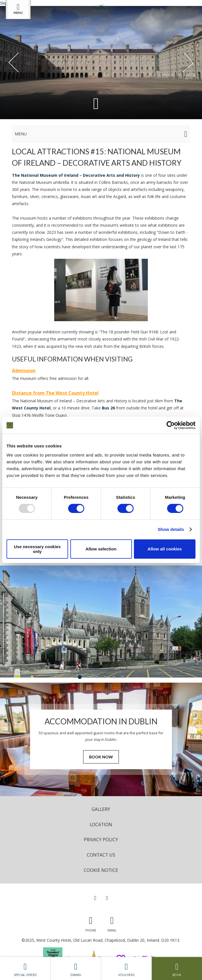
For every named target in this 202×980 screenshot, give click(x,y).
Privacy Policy (101, 840)
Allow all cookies (165, 549)
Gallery (101, 809)
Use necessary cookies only (37, 549)
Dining (76, 968)
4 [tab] (105, 677)
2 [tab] (88, 677)
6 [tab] (122, 677)
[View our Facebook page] (95, 898)
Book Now (101, 757)
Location (101, 825)
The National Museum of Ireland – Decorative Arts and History (76, 175)
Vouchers (126, 968)
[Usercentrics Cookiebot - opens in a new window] (171, 425)
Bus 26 (108, 408)
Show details (171, 529)
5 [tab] (114, 677)
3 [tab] (97, 677)
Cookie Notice (101, 870)
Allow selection (101, 549)
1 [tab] (80, 677)
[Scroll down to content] (96, 103)
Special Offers (25, 968)
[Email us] (112, 923)
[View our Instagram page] (107, 898)
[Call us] (91, 923)
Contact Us (101, 855)
